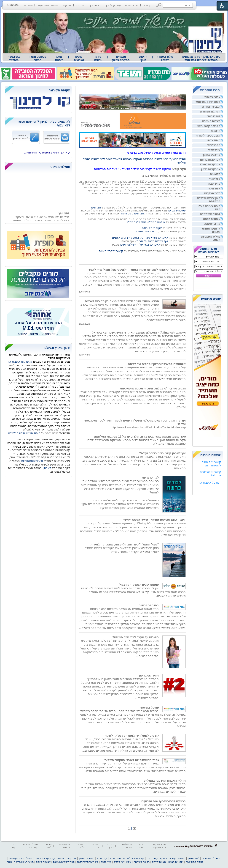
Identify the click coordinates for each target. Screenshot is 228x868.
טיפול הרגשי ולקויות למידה (24, 433)
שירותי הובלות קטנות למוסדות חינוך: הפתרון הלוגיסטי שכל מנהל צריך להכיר (137, 270)
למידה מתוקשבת (210, 214)
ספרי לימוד (214, 145)
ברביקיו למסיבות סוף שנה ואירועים (164, 801)
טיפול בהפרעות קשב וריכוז (30, 846)
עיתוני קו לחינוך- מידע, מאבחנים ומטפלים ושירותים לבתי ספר (201, 58)
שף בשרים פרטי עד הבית (152, 241)
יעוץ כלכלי (106, 862)
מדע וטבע (214, 184)
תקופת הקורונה (152, 228)
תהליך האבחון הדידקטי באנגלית (165, 781)
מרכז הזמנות (132, 5)
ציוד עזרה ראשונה (67, 858)
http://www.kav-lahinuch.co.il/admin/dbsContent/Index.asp (148, 427)
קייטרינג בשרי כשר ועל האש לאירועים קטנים (140, 238)
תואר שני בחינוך (149, 675)
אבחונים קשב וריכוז (132, 214)
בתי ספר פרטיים (149, 605)
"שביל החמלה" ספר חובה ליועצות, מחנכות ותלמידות (125, 544)
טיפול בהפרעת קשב (87, 862)
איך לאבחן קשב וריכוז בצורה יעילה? (162, 453)
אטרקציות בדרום (210, 160)
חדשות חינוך (143, 58)
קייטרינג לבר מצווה (111, 251)
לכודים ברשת (150, 478)
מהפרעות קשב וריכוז (20, 362)
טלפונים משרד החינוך (38, 58)
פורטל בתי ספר (149, 708)
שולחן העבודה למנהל (165, 58)
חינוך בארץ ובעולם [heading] (57, 348)
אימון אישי (214, 189)
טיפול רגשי (214, 140)
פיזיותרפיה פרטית (64, 846)
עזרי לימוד (214, 150)
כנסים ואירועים (79, 58)
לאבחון (47, 468)
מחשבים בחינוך (211, 155)
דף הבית (147, 5)
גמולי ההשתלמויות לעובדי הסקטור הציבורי (131, 760)
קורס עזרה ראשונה (45, 858)
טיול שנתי (215, 179)
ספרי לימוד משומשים (64, 862)
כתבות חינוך (110, 846)
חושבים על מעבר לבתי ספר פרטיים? (135, 637)
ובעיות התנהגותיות (32, 461)
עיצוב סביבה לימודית (208, 136)
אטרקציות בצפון (211, 169)
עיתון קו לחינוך (113, 5)
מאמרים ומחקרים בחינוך (121, 58)
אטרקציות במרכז (210, 164)
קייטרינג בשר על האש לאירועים (140, 245)
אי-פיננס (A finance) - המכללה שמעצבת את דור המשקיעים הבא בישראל (139, 333)
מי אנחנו (28, 5)
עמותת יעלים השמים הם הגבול (139, 585)
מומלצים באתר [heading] (60, 167)
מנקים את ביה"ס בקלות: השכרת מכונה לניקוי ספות (153, 388)
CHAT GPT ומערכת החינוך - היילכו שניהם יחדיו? (154, 520)
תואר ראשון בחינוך (24, 862)
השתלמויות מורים (210, 112)
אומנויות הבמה (212, 219)
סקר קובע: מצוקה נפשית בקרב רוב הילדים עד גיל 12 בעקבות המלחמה (140, 437)
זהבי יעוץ (64, 218)
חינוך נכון (80, 5)
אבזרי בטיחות (212, 97)
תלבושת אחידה (211, 107)
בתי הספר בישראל (14, 58)
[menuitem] (201, 58)
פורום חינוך (95, 5)
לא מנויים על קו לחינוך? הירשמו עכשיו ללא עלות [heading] (44, 123)
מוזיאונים (215, 174)
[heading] (38, 91)
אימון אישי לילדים (122, 862)
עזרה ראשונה (212, 224)
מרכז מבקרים (212, 193)
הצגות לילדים (159, 862)
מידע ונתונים (98, 58)
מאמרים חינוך (96, 846)
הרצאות (216, 131)
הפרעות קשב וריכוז (209, 126)
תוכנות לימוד (48, 846)
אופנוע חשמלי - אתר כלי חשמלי (146, 222)
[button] (159, 5)
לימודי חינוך (213, 116)
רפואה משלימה (142, 862)
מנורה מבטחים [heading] (211, 299)
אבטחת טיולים (43, 862)
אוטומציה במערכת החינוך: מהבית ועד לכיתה (157, 364)
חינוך (9, 862)
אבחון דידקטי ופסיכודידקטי (160, 846)
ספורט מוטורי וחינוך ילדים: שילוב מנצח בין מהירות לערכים (122, 301)
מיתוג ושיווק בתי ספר (208, 102)
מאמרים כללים (81, 846)
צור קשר (67, 5)
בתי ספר (140, 846)
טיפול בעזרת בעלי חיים (20, 858)
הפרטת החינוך (144, 231)
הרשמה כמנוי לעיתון (47, 5)
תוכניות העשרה (211, 121)
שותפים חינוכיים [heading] (211, 455)
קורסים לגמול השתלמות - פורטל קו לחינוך (132, 736)
